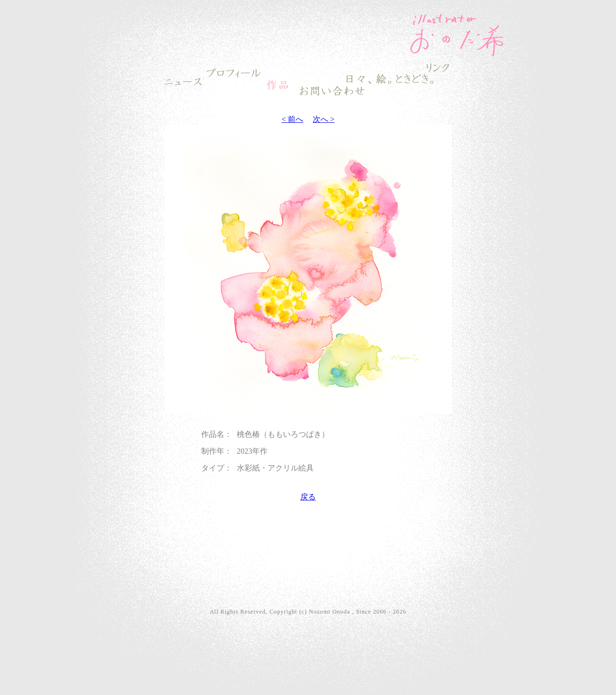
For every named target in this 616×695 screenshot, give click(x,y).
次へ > (324, 119)
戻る (308, 497)
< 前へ (292, 119)
